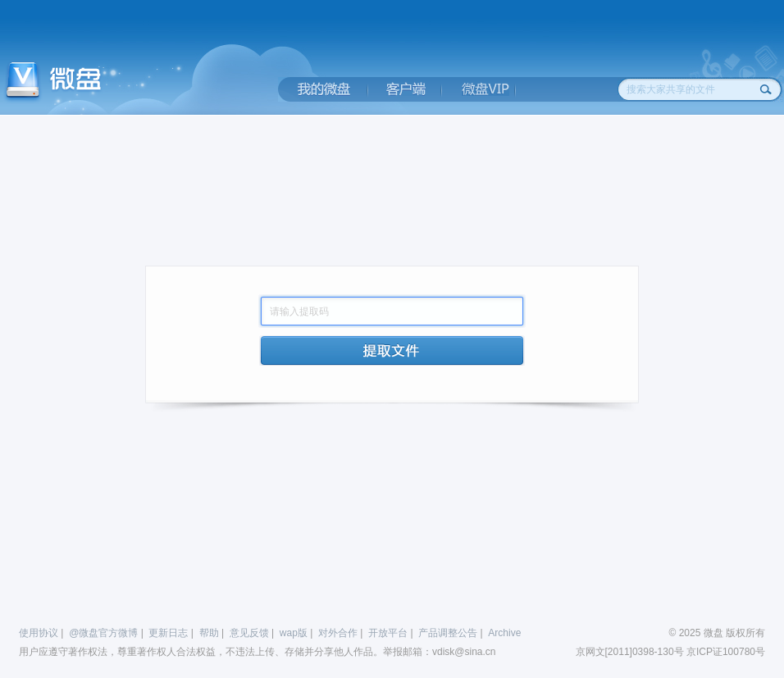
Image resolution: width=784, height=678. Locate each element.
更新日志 (168, 633)
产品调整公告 (448, 633)
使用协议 (39, 633)
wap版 (294, 633)
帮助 (209, 633)
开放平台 (388, 633)
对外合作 (338, 633)
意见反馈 (249, 633)
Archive (504, 633)
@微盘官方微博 (103, 633)
